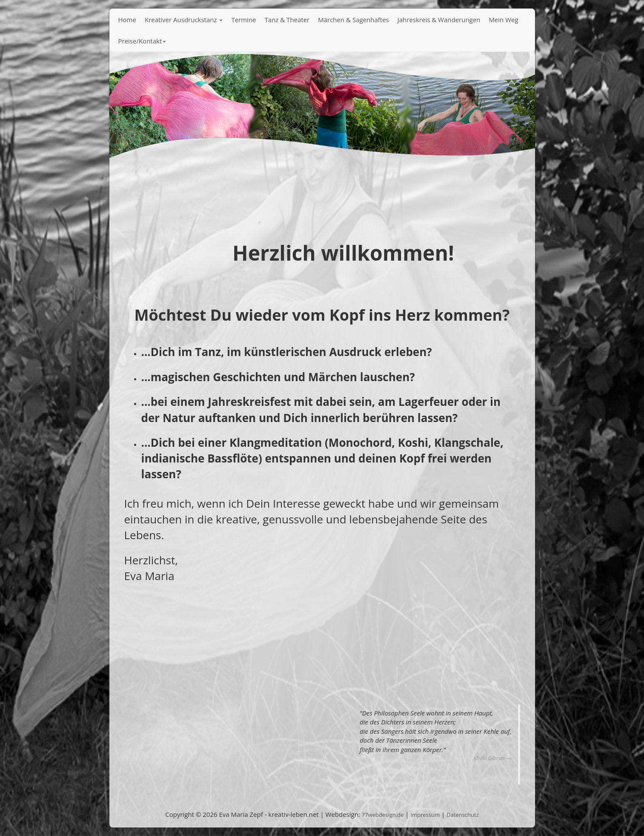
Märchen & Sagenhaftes (353, 20)
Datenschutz (463, 815)
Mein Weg (503, 20)
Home (127, 20)
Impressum (425, 815)
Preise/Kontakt (142, 41)
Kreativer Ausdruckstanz (184, 20)
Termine (243, 20)
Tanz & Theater (287, 20)
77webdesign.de (383, 815)
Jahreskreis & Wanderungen (439, 20)
